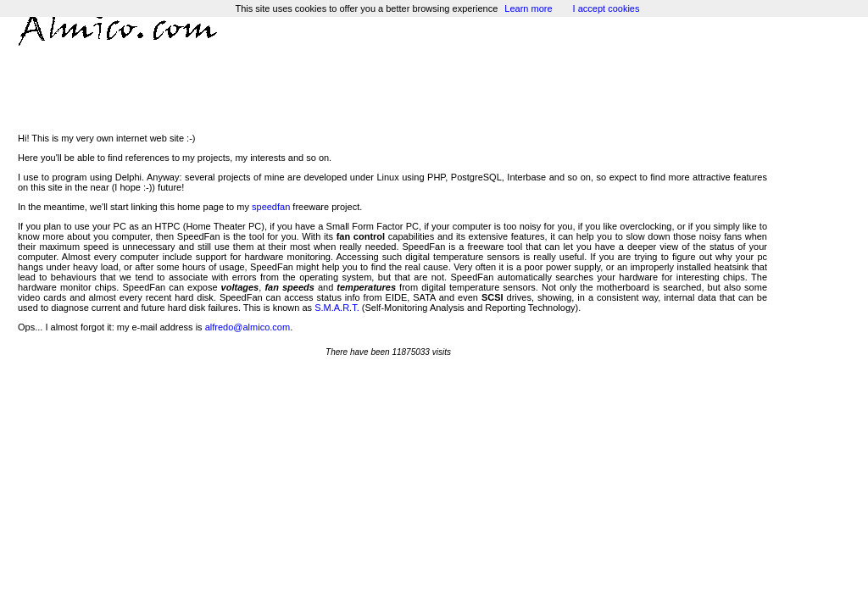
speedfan (271, 207)
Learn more (528, 8)
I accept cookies (606, 8)
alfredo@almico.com (248, 327)
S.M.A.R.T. (337, 308)
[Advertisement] (392, 86)
